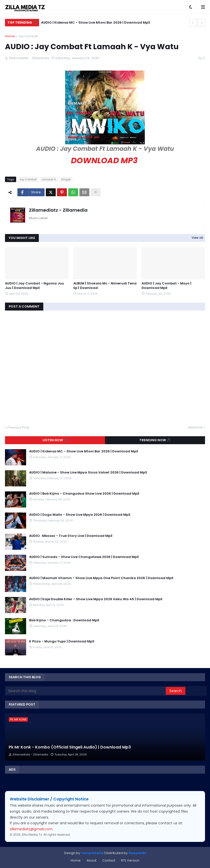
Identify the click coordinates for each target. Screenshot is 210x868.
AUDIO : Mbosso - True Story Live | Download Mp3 (71, 536)
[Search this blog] (86, 691)
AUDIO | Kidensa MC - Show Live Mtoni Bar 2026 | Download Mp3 (96, 22)
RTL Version (130, 860)
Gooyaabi (137, 853)
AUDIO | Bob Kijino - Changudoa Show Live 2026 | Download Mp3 (84, 494)
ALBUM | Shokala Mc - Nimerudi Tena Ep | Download (105, 286)
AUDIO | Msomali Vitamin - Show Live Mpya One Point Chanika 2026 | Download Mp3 (101, 578)
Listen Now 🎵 (55, 440)
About (91, 860)
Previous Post (18, 427)
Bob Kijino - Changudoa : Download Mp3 (64, 620)
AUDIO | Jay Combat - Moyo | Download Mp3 (166, 286)
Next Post (195, 427)
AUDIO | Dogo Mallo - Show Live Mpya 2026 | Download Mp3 (80, 515)
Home (10, 36)
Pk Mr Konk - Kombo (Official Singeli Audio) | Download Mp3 (70, 747)
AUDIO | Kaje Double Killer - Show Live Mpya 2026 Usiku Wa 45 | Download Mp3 (96, 599)
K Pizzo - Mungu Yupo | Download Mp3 (62, 641)
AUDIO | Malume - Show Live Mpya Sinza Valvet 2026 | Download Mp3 (88, 473)
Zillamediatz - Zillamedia (58, 210)
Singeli (66, 179)
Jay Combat (28, 36)
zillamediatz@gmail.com (31, 829)
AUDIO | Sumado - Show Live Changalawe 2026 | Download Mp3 (84, 557)
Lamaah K (49, 179)
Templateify (92, 853)
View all (197, 238)
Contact (109, 860)
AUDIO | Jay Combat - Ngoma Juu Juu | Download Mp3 (34, 286)
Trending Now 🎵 (155, 440)
